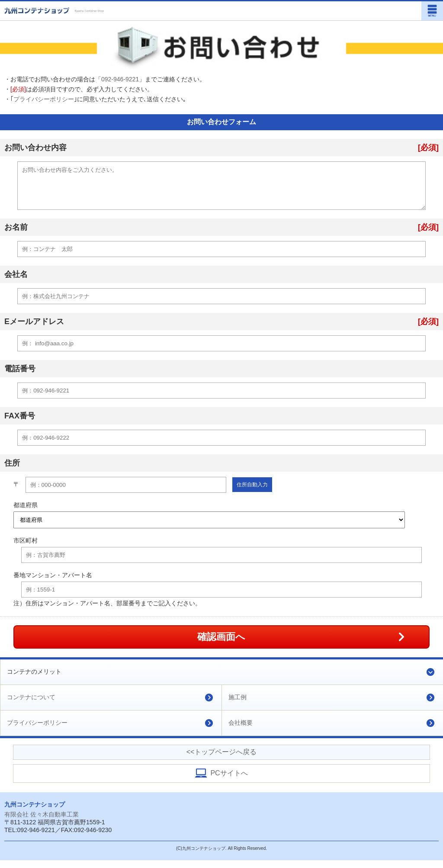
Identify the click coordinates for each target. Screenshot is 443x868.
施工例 (238, 705)
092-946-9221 (120, 79)
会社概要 (241, 730)
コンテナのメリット (34, 679)
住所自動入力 (252, 492)
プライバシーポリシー (44, 99)
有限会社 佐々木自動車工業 (42, 822)
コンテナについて (31, 705)
